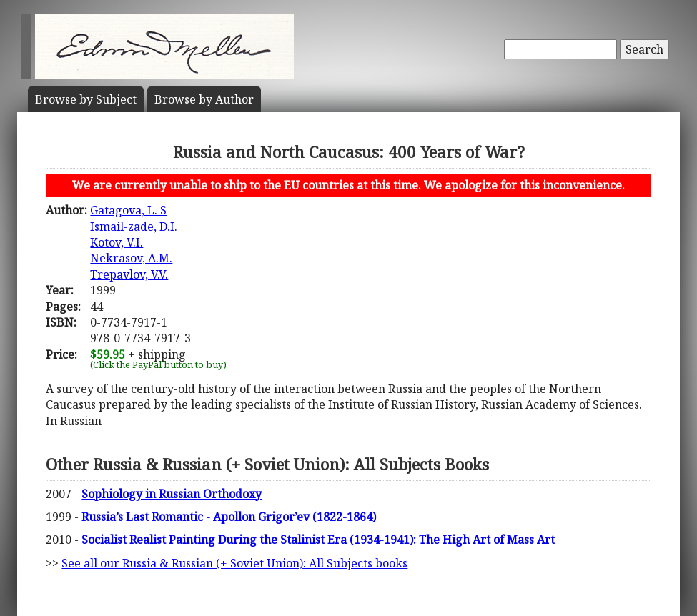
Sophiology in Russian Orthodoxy (172, 494)
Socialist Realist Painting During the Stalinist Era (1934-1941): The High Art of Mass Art (318, 540)
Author (204, 99)
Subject (86, 99)
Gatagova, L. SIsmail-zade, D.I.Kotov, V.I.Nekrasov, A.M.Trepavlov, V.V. (134, 242)
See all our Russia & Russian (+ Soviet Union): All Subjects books (234, 563)
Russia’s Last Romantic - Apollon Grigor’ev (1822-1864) (229, 517)
